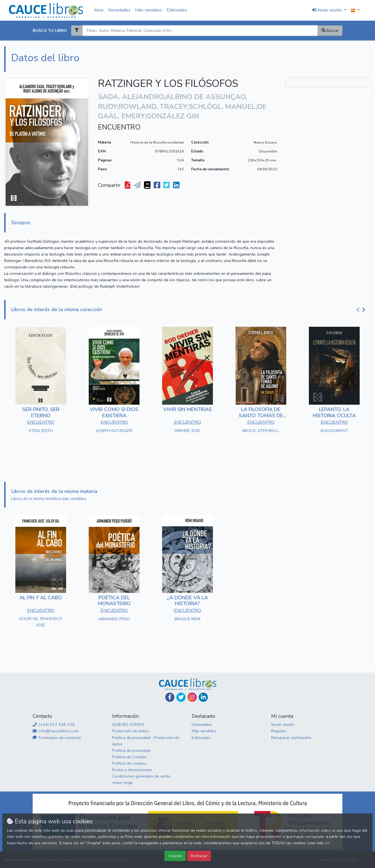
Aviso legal (122, 783)
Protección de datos (130, 731)
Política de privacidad (131, 750)
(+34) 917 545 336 (54, 724)
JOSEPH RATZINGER (114, 431)
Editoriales (177, 10)
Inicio (99, 10)
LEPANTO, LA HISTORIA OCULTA (334, 412)
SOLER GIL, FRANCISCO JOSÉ (41, 622)
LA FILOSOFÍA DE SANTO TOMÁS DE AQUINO (261, 415)
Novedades (119, 10)
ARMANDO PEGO (114, 619)
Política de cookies (129, 763)
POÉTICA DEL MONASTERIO (114, 601)
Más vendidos (149, 10)
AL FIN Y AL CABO (41, 598)
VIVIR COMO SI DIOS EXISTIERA (114, 412)
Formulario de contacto (57, 738)
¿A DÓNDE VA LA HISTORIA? (187, 601)
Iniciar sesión (283, 724)
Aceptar (175, 856)
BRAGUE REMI (187, 619)
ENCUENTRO (119, 127)
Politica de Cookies (129, 757)
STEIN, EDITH (41, 431)
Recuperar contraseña (291, 738)
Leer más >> (319, 843)
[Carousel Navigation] (362, 310)
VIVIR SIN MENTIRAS (187, 409)
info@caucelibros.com (56, 731)
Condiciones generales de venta (141, 776)
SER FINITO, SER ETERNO (41, 412)
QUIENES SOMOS (128, 724)
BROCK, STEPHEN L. (261, 431)
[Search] (200, 31)
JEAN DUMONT (334, 431)
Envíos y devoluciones (132, 770)
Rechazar (199, 856)
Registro (279, 731)
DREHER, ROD (187, 431)
